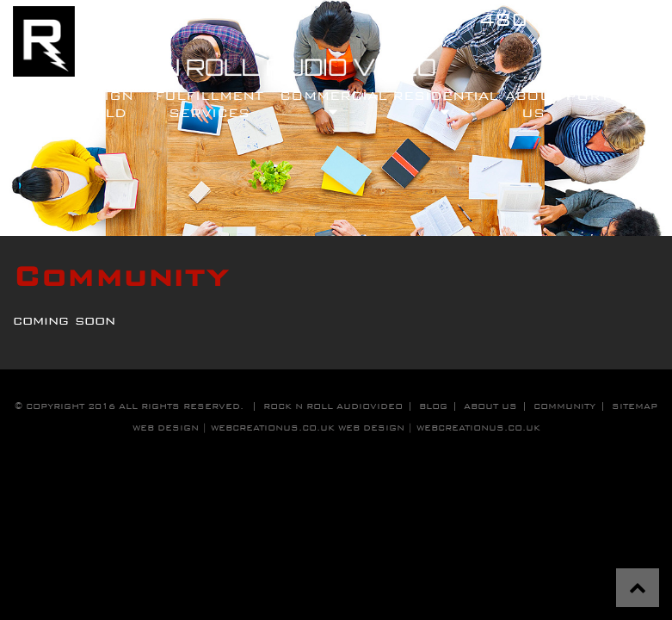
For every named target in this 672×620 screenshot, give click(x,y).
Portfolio (612, 95)
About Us (533, 104)
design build (102, 104)
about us (490, 406)
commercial (333, 104)
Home (37, 95)
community (564, 406)
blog (433, 406)
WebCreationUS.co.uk (478, 428)
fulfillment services (209, 104)
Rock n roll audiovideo (333, 406)
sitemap (635, 406)
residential (445, 104)
